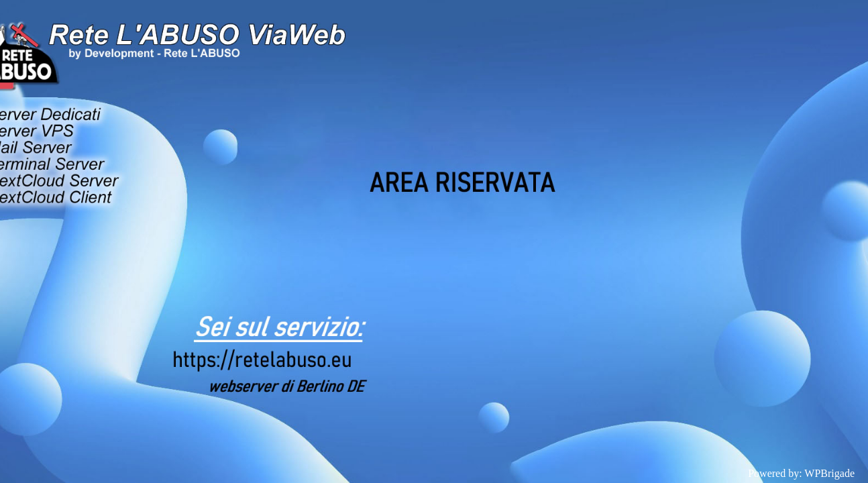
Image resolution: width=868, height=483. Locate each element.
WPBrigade (829, 473)
